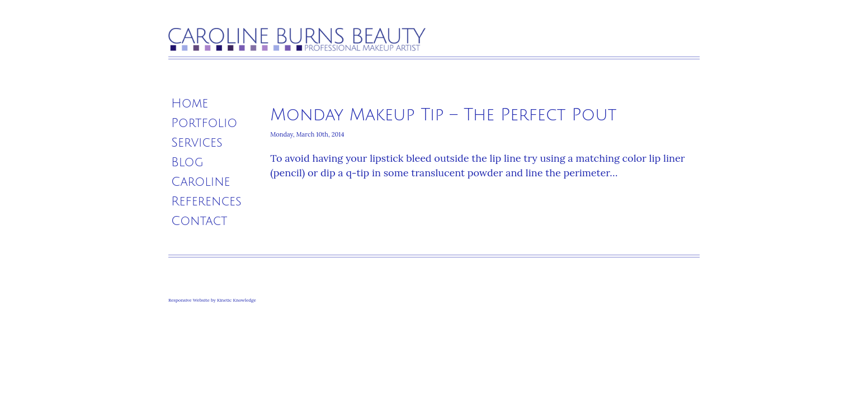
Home (190, 104)
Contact (199, 221)
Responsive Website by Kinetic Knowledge (212, 300)
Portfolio (204, 123)
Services (197, 143)
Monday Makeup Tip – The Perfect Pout (443, 115)
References (206, 201)
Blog (187, 162)
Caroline (201, 182)
